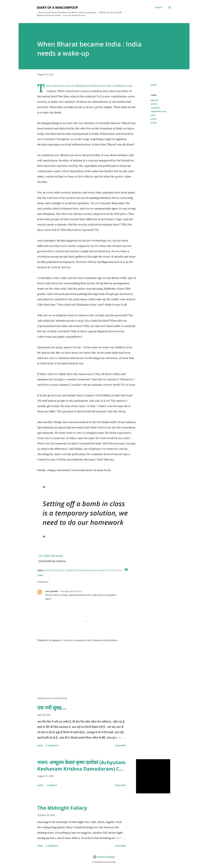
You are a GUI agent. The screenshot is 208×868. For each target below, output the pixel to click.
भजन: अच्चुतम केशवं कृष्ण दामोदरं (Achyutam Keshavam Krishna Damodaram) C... (81, 766)
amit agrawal (52, 591)
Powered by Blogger (104, 857)
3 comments (52, 746)
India (153, 115)
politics (154, 119)
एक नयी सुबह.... (52, 708)
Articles (154, 104)
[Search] (159, 7)
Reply (48, 599)
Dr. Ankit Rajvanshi (51, 556)
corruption (155, 108)
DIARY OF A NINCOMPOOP (57, 7)
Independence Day (158, 111)
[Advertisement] (82, 664)
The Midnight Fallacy (62, 808)
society (154, 123)
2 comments (52, 846)
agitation (155, 100)
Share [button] (154, 85)
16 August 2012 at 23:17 (71, 591)
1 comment (51, 785)
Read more (120, 746)
